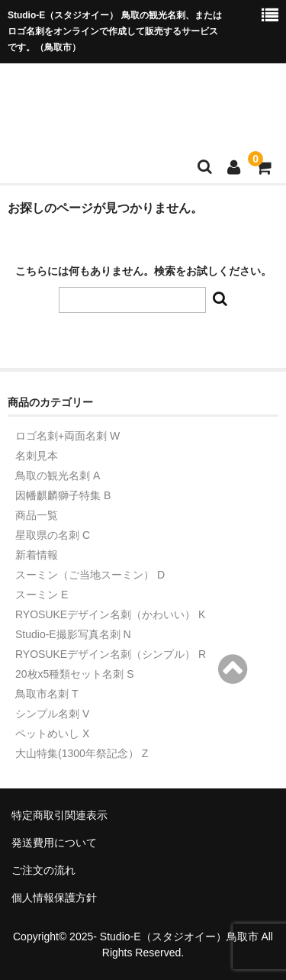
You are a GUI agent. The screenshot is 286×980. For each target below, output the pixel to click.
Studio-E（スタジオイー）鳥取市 (179, 936)
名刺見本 (37, 456)
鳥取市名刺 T (47, 694)
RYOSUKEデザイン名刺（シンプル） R (111, 654)
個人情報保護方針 (54, 898)
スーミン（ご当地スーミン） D (90, 575)
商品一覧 (37, 515)
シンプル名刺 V (52, 714)
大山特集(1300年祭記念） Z (82, 753)
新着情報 (37, 555)
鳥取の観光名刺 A (58, 475)
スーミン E (42, 595)
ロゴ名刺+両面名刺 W (67, 436)
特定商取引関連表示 (59, 815)
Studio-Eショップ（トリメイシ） (141, 101)
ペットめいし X (52, 733)
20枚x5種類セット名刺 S (75, 674)
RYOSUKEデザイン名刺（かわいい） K (110, 614)
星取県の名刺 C (53, 535)
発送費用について (54, 843)
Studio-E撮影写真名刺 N (73, 634)
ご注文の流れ (43, 870)
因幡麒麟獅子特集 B (63, 495)
